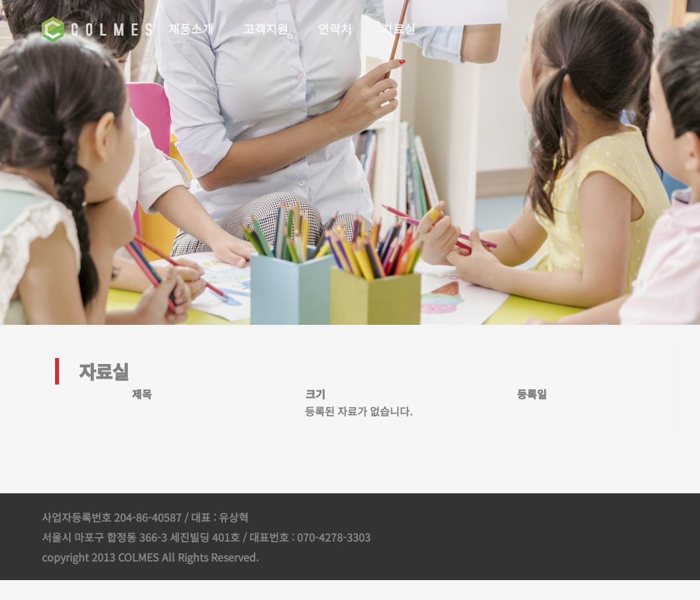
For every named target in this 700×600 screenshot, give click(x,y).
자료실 (400, 29)
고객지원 (267, 29)
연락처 (336, 29)
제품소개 (192, 29)
